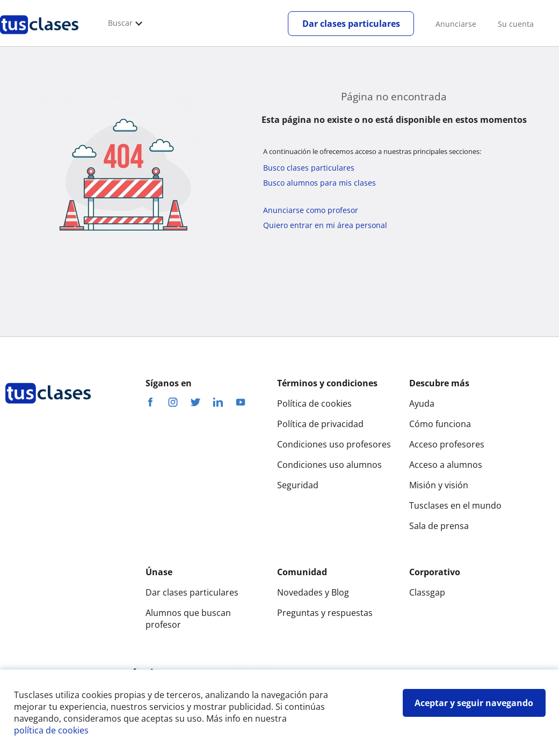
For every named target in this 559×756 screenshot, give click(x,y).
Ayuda (422, 403)
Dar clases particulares (351, 24)
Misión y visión (439, 485)
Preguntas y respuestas (325, 613)
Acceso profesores (447, 444)
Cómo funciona (440, 424)
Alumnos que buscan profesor (188, 619)
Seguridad (298, 485)
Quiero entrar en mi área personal (325, 225)
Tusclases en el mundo (455, 505)
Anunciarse (456, 24)
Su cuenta (516, 24)
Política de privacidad (320, 424)
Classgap (427, 592)
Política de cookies (314, 403)
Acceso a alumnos (446, 465)
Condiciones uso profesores (334, 444)
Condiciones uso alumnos (329, 465)
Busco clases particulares (309, 168)
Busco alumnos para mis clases (320, 183)
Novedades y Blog (313, 592)
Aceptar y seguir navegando (474, 703)
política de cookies (51, 730)
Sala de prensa (439, 526)
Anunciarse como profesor (311, 210)
